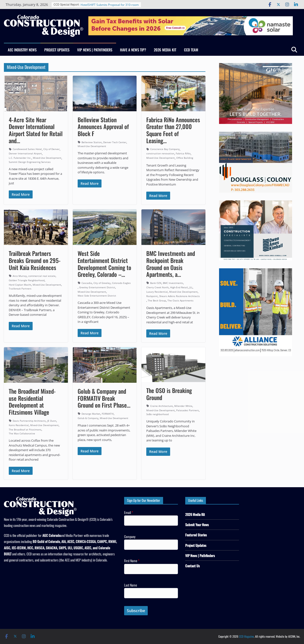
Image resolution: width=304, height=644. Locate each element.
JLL (191, 287)
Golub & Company (88, 418)
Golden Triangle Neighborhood (27, 280)
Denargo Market (91, 414)
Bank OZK (156, 283)
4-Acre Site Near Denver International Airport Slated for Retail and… (36, 130)
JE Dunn (52, 421)
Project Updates (57, 50)
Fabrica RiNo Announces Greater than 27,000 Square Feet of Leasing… (173, 130)
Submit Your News (197, 525)
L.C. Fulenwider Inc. (20, 158)
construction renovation (160, 153)
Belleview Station (92, 142)
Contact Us (193, 566)
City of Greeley (102, 283)
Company (130, 537)
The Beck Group (157, 300)
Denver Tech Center (115, 142)
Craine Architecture (161, 406)
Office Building (185, 158)
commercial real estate (42, 276)
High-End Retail (179, 287)
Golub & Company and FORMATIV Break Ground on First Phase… (104, 398)
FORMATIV (108, 414)
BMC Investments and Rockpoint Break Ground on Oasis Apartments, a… (171, 264)
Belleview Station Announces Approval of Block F (103, 127)
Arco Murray (20, 276)
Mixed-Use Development (47, 158)
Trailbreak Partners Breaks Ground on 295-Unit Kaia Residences (35, 260)
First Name (132, 561)
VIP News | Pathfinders (95, 50)
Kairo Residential (19, 425)
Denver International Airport (25, 153)
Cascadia (87, 283)
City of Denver (51, 149)
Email (129, 512)
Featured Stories (196, 535)
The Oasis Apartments (180, 300)
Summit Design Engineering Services (30, 162)
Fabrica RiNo (183, 153)
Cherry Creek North (157, 287)
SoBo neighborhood (157, 414)
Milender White (183, 406)
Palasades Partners (188, 410)
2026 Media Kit (165, 50)
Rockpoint (152, 296)
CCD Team (191, 50)
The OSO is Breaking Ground (169, 394)
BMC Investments (173, 283)
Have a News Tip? (133, 50)
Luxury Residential (157, 292)
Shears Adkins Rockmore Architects (180, 296)
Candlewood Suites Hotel (27, 149)
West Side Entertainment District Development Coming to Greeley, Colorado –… (104, 264)
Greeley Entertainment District (97, 287)
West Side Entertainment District (97, 296)
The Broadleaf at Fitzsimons (25, 429)
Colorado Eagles (121, 283)
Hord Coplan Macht (20, 285)
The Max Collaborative (22, 433)
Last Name (131, 585)
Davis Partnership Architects (29, 421)
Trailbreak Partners (20, 289)
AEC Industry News (22, 50)
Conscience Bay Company (165, 149)
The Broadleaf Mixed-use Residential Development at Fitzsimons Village (32, 401)
